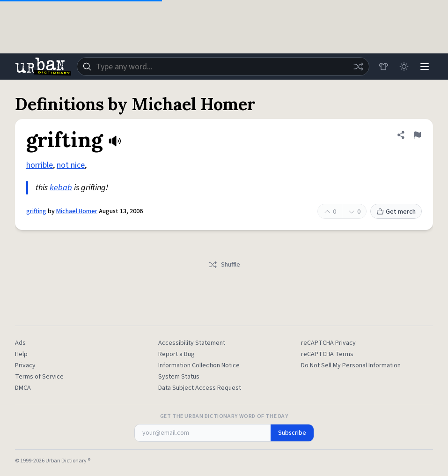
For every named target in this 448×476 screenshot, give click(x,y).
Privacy (25, 365)
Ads (20, 343)
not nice (71, 165)
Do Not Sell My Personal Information (351, 365)
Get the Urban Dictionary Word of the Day (224, 416)
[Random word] (358, 67)
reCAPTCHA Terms (327, 354)
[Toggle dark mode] (404, 67)
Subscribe (292, 433)
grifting (36, 211)
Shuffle (224, 265)
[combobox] (223, 67)
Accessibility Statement (192, 343)
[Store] (383, 67)
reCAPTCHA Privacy (328, 343)
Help (21, 354)
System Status (179, 377)
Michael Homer (77, 211)
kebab (61, 188)
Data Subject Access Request (200, 388)
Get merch (396, 212)
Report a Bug (176, 354)
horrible (40, 165)
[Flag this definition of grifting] (417, 135)
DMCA (23, 388)
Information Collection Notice (199, 365)
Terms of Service (39, 377)
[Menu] (425, 67)
